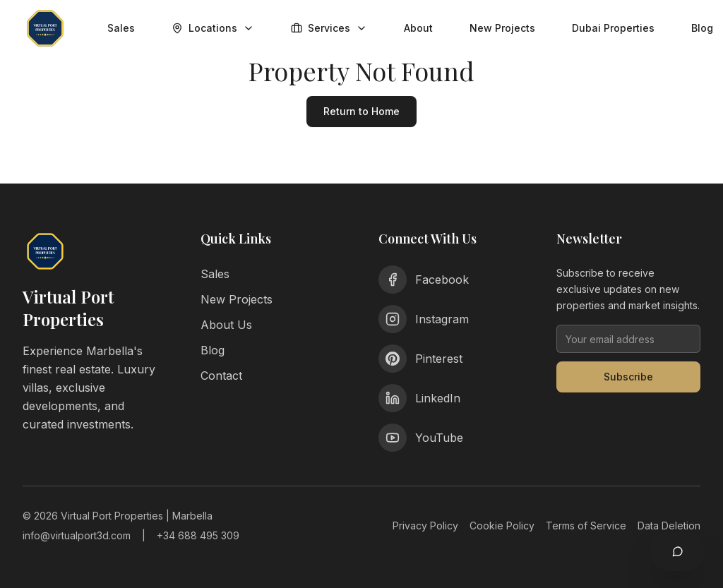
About (418, 28)
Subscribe (628, 377)
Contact (221, 376)
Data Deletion (669, 526)
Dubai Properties (613, 28)
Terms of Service (586, 526)
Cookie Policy (502, 526)
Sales (121, 28)
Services (329, 28)
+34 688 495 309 (198, 535)
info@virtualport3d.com (77, 535)
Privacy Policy (425, 526)
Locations (213, 28)
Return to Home (361, 111)
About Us (226, 325)
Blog (213, 350)
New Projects (502, 28)
